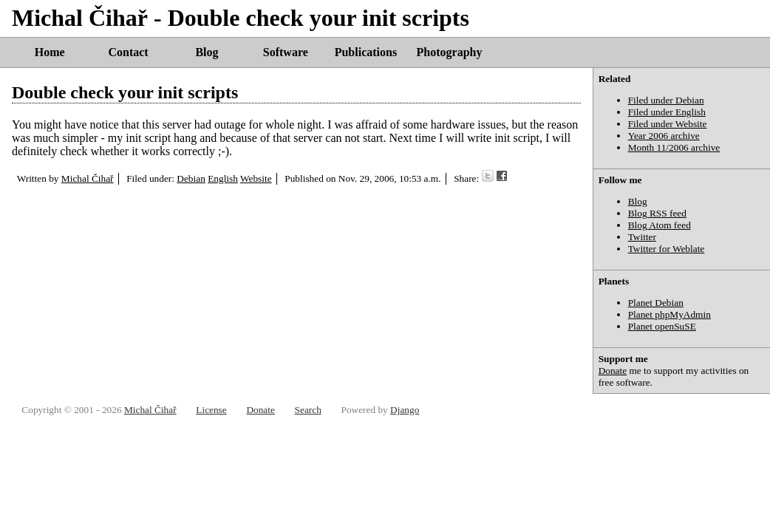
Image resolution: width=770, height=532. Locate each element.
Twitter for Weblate (667, 249)
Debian (191, 178)
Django (405, 410)
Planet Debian (656, 303)
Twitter (642, 237)
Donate (613, 371)
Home (50, 52)
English (223, 178)
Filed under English (667, 112)
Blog (207, 52)
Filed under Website (668, 124)
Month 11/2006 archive (674, 147)
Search (308, 410)
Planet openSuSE (662, 326)
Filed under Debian (666, 100)
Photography (450, 52)
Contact (128, 52)
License (211, 410)
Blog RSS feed (657, 213)
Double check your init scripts (125, 92)
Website (256, 178)
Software (286, 52)
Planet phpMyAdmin (670, 314)
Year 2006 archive (664, 136)
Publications (366, 52)
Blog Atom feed (660, 225)
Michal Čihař (88, 178)
